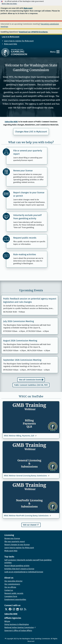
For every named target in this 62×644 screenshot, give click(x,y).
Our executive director (13, 581)
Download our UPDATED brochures (33, 32)
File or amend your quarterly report (28, 152)
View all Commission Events (30, 380)
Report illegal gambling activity (17, 566)
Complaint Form (11, 596)
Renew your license (23, 171)
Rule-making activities (25, 254)
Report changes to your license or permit (29, 194)
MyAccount (28, 8)
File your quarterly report (15, 542)
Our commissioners (12, 584)
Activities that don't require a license (19, 569)
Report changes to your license (17, 545)
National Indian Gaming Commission (20, 627)
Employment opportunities (15, 599)
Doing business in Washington (17, 624)
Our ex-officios (10, 587)
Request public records (25, 238)
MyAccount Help (11, 44)
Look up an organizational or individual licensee (24, 572)
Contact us (9, 590)
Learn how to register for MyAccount (19, 41)
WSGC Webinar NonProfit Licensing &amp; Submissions (28, 516)
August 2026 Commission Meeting (20, 341)
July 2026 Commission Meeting (18, 321)
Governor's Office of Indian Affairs (18, 631)
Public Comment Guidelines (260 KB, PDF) (31, 385)
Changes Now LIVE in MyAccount (31, 132)
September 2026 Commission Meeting (22, 360)
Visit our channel (31, 525)
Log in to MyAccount (11, 37)
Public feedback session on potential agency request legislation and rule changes (30, 300)
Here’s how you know (9, 4)
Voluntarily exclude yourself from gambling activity (27, 217)
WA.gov (7, 621)
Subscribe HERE (11, 122)
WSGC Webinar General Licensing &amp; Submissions (27, 476)
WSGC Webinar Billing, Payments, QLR (20, 436)
